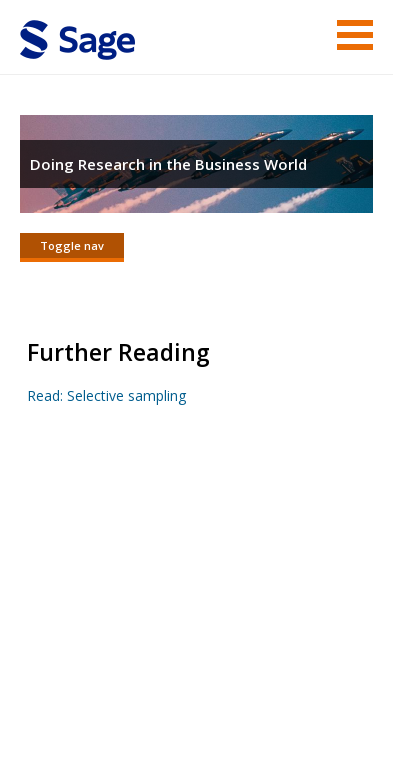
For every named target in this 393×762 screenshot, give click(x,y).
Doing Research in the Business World (168, 164)
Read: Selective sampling (106, 395)
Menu (355, 35)
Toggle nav (72, 245)
